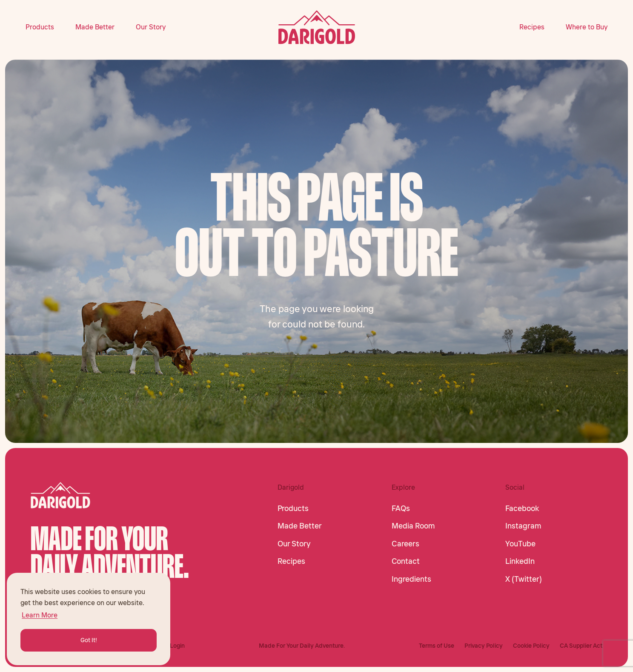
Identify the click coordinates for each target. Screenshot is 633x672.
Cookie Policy (531, 646)
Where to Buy (587, 27)
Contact (406, 561)
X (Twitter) (524, 579)
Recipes (532, 27)
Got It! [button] (89, 640)
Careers (405, 544)
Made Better (95, 27)
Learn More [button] (40, 615)
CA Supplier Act (581, 646)
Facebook (522, 508)
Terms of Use (437, 646)
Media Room (413, 526)
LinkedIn (520, 561)
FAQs (401, 508)
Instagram (523, 526)
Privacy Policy (484, 646)
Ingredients (411, 579)
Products (40, 27)
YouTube (520, 544)
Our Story (151, 27)
